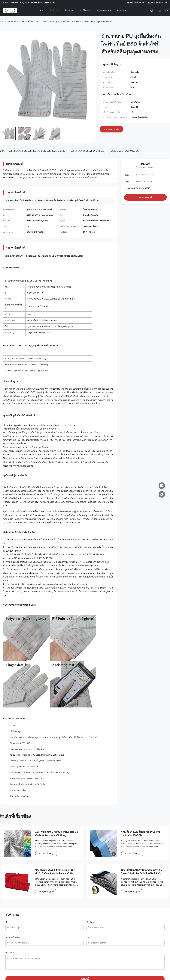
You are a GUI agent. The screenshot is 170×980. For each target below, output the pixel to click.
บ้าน (42, 11)
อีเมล (89, 937)
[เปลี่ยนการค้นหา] (152, 11)
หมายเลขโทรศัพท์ (13, 937)
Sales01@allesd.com (159, 3)
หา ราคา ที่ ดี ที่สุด (46, 854)
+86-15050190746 (144, 181)
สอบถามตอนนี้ (145, 197)
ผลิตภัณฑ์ (12, 22)
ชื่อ (7, 922)
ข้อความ (10, 953)
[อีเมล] (162, 486)
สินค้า (53, 11)
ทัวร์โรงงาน (85, 11)
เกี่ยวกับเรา (69, 11)
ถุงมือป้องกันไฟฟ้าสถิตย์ (29, 22)
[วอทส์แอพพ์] (162, 494)
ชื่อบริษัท (90, 922)
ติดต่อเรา (121, 11)
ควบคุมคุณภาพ (104, 11)
